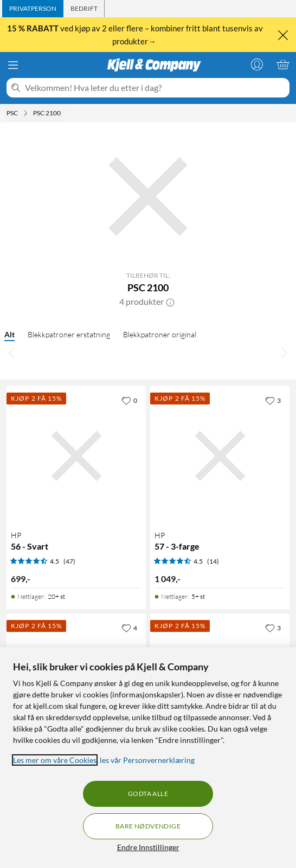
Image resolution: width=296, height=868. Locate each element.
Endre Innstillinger (148, 847)
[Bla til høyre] (284, 353)
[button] (170, 302)
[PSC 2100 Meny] (64, 113)
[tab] (33, 9)
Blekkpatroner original (160, 334)
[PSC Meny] (25, 113)
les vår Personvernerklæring (147, 760)
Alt (9, 334)
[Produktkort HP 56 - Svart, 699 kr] (76, 456)
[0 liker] (129, 400)
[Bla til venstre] (12, 353)
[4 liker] (129, 628)
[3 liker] (273, 400)
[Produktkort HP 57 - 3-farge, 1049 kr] (220, 456)
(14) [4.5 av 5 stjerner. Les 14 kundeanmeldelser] (213, 561)
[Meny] (13, 65)
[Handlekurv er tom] (283, 64)
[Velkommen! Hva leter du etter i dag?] (155, 88)
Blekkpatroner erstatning (69, 334)
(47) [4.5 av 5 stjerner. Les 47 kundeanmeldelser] (69, 561)
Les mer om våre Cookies (55, 760)
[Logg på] (257, 64)
